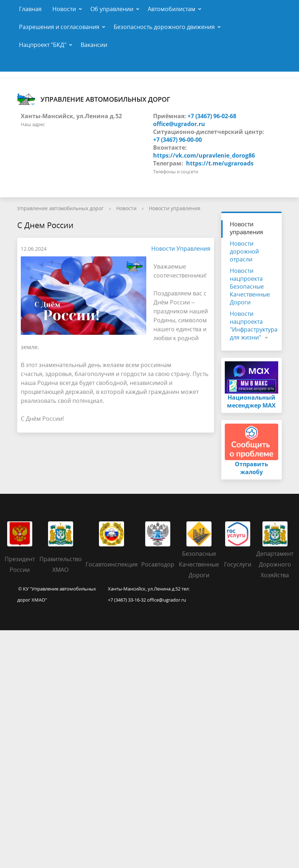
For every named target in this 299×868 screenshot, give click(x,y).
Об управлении (112, 9)
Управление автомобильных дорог (94, 99)
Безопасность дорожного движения (164, 27)
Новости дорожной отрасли (244, 251)
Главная (30, 9)
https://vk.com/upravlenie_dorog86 (204, 155)
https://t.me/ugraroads (220, 163)
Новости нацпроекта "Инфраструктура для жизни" (254, 325)
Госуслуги (238, 564)
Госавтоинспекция (112, 564)
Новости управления (175, 208)
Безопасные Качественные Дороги (199, 564)
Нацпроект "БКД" (43, 45)
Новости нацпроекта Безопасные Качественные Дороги (250, 286)
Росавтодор (158, 564)
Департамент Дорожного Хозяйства (275, 564)
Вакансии (94, 45)
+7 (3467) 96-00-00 (177, 140)
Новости (64, 9)
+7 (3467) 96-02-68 (212, 116)
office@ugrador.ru (179, 124)
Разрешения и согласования (59, 27)
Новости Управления (177, 249)
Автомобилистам (172, 9)
